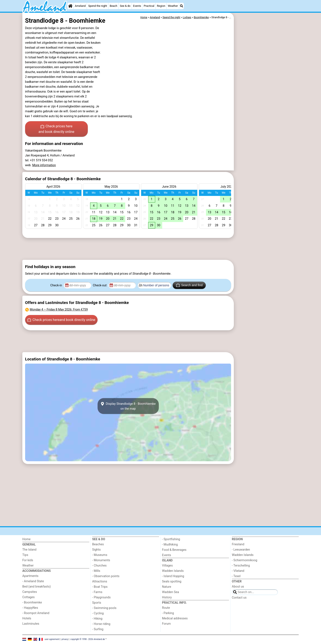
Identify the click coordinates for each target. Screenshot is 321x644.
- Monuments (101, 560)
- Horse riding (101, 624)
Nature (167, 587)
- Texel (236, 576)
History (167, 597)
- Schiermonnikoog (245, 560)
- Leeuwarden (241, 550)
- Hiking (97, 619)
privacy (65, 639)
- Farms (97, 592)
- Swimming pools (104, 608)
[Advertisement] (267, 110)
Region (161, 6)
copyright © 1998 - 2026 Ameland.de (88, 639)
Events (137, 6)
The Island (29, 550)
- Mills (96, 571)
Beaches (98, 544)
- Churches (99, 566)
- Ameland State (33, 581)
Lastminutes (31, 624)
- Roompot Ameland (36, 613)
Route (166, 608)
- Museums (100, 555)
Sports (97, 603)
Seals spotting (172, 581)
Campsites (30, 592)
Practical (149, 6)
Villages (167, 566)
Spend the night (98, 6)
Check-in (57, 285)
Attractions (100, 581)
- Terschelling (241, 566)
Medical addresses (175, 618)
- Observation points (106, 576)
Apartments (30, 576)
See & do (125, 6)
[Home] (70, 6)
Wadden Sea (170, 592)
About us (238, 587)
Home (26, 539)
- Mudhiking (170, 545)
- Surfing (98, 629)
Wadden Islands (173, 571)
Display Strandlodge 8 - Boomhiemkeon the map (128, 406)
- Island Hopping (173, 576)
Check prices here (56, 129)
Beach (113, 6)
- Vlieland (238, 571)
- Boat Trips (100, 587)
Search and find (189, 285)
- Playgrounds (102, 597)
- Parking (168, 613)
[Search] (182, 6)
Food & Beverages (174, 550)
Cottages (28, 597)
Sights (97, 550)
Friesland (238, 544)
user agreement (52, 639)
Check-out (100, 285)
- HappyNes (30, 608)
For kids (28, 560)
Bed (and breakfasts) (37, 587)
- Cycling (98, 613)
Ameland (80, 6)
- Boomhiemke (32, 603)
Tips (25, 555)
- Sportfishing (171, 539)
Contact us (239, 598)
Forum (166, 624)
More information (44, 165)
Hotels (27, 618)
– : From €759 (59, 310)
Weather (173, 6)
